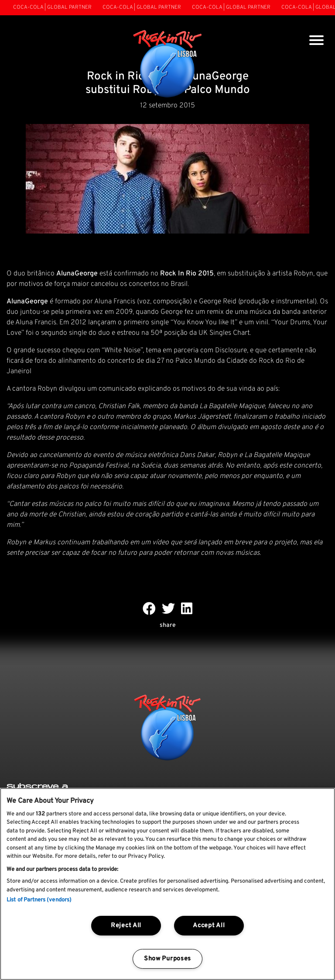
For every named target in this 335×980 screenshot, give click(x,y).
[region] (167, 884)
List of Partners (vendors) (39, 900)
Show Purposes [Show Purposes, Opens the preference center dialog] (167, 959)
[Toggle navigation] (316, 41)
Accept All (209, 926)
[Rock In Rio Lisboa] (168, 65)
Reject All (126, 926)
